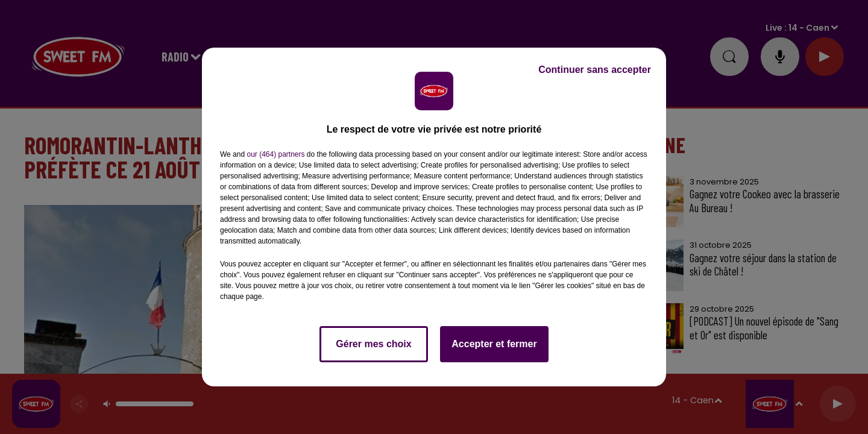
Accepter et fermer (494, 344)
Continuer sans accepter (595, 70)
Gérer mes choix (373, 344)
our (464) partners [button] (275, 154)
